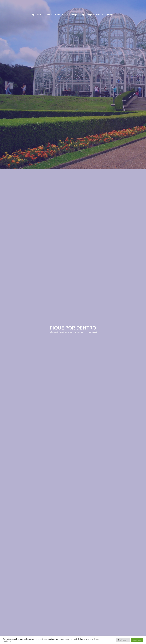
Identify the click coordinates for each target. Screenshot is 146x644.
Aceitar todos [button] (137, 640)
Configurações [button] (123, 640)
